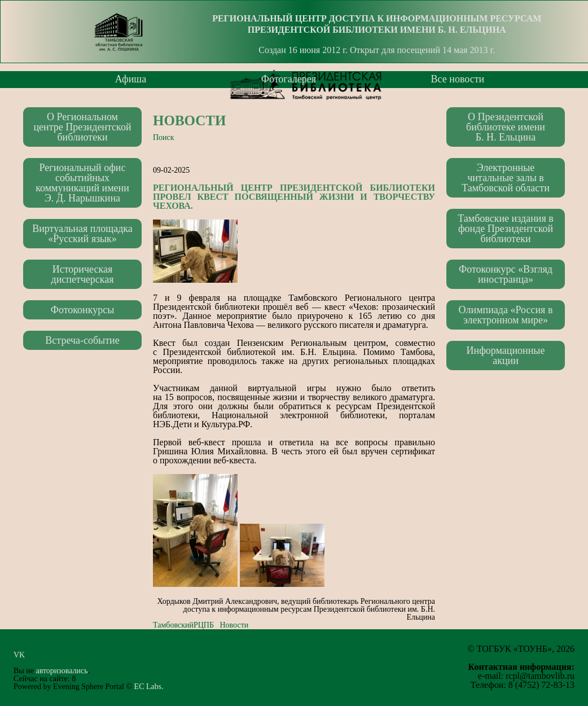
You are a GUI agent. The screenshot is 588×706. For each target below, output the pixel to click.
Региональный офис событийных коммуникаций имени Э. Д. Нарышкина (82, 183)
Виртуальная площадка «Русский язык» (82, 234)
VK (22, 655)
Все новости (458, 79)
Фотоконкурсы (83, 310)
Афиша (131, 79)
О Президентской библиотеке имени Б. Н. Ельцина (506, 127)
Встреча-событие (82, 340)
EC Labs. (149, 687)
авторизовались (62, 671)
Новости (190, 120)
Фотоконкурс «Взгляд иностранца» (506, 274)
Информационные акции (506, 356)
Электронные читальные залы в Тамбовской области (506, 178)
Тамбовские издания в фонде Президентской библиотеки (505, 229)
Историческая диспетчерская (82, 274)
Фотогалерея (289, 79)
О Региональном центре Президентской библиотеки (82, 127)
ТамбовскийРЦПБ (183, 625)
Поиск (164, 137)
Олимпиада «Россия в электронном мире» (506, 315)
